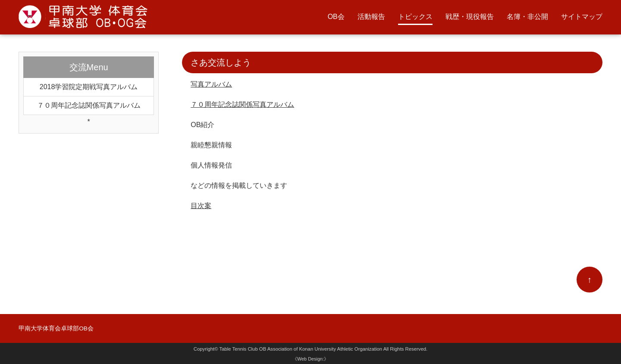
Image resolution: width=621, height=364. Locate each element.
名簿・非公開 (527, 17)
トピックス (415, 17)
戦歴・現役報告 (470, 17)
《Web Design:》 (310, 359)
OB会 (336, 17)
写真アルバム (211, 84)
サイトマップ (582, 17)
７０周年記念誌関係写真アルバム (242, 104)
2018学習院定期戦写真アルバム (89, 87)
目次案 (201, 206)
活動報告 (371, 17)
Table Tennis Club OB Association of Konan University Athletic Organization (301, 349)
